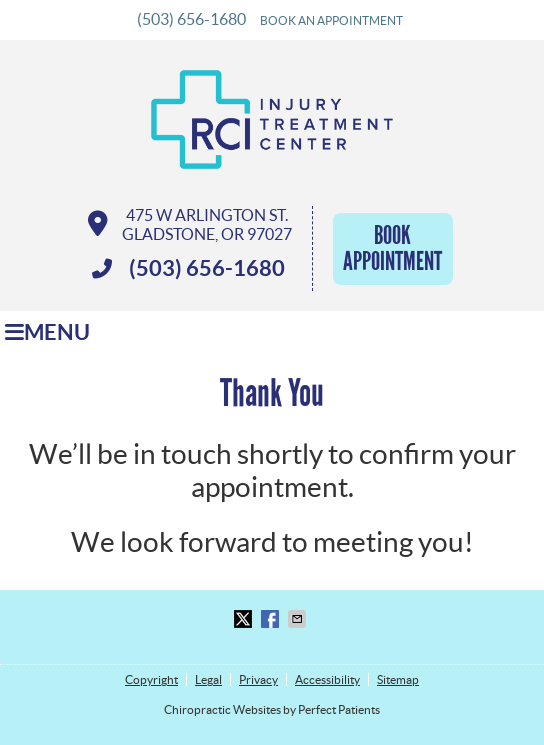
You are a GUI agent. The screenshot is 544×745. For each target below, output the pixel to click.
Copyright (151, 679)
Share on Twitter (245, 619)
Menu (47, 332)
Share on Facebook (272, 619)
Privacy (258, 679)
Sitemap (398, 679)
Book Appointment (392, 248)
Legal (208, 679)
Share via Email (299, 619)
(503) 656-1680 (191, 19)
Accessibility (327, 679)
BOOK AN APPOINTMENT (331, 20)
